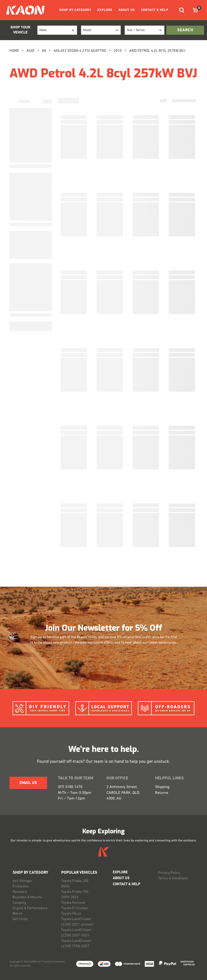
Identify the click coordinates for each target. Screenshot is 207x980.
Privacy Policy (169, 873)
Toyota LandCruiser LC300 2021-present (77, 922)
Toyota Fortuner (73, 903)
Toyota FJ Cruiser (74, 908)
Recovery (20, 892)
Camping (19, 903)
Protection (21, 887)
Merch (17, 914)
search (185, 30)
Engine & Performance (30, 908)
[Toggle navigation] (182, 10)
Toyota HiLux (71, 914)
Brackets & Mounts (27, 897)
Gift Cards (20, 919)
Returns (162, 793)
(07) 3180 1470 (70, 787)
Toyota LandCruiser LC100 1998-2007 (76, 944)
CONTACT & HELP (155, 10)
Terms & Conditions (173, 878)
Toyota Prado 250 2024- (75, 884)
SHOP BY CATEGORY (75, 10)
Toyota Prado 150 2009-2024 (75, 895)
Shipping (162, 787)
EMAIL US (28, 783)
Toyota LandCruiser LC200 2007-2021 (76, 933)
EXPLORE (105, 10)
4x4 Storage (22, 881)
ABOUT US (127, 10)
